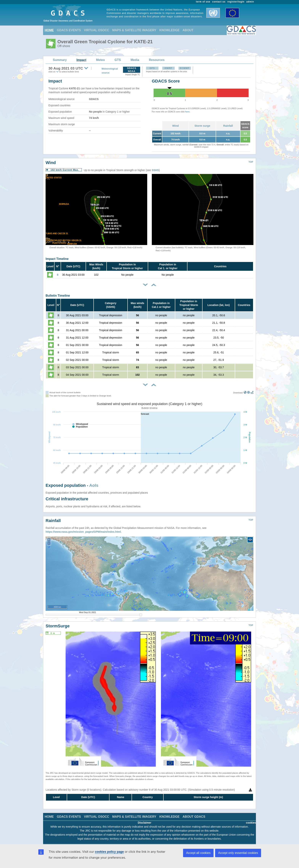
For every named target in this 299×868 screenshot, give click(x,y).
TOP (251, 162)
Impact (81, 60)
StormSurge (58, 626)
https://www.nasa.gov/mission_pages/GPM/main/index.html (83, 532)
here (187, 112)
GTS (118, 60)
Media (135, 60)
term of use (203, 2)
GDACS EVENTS (69, 30)
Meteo (100, 60)
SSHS (155, 170)
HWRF (168, 68)
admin (250, 2)
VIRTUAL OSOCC (96, 30)
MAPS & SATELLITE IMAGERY (134, 30)
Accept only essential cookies (238, 853)
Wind (175, 126)
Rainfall (228, 126)
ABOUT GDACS (194, 817)
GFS (152, 68)
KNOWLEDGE (170, 30)
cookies (251, 823)
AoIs (94, 485)
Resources (157, 60)
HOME (49, 30)
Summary (60, 60)
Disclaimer (145, 823)
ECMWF (185, 68)
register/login (236, 2)
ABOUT (188, 30)
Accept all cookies (198, 853)
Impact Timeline (57, 259)
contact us (219, 2)
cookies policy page (109, 852)
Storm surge (202, 126)
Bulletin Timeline (58, 296)
